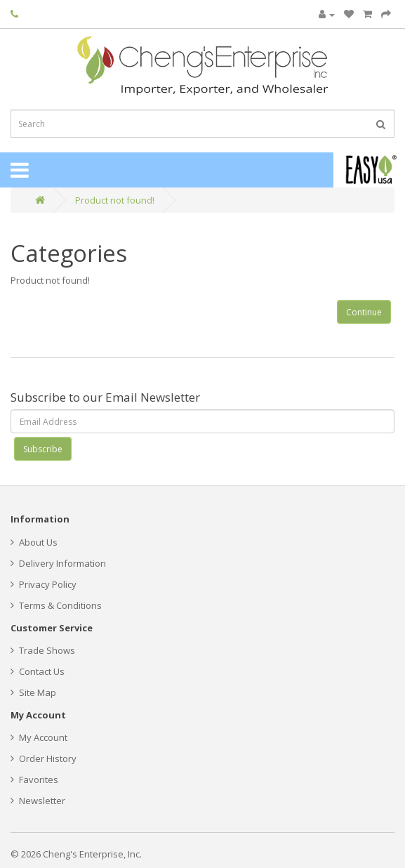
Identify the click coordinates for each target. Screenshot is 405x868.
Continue (364, 312)
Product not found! (115, 200)
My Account (39, 737)
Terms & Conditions (56, 605)
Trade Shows (43, 650)
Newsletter (38, 801)
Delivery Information (58, 563)
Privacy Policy (44, 584)
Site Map (33, 692)
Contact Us (38, 671)
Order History (44, 758)
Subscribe (43, 449)
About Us (34, 542)
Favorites (34, 780)
